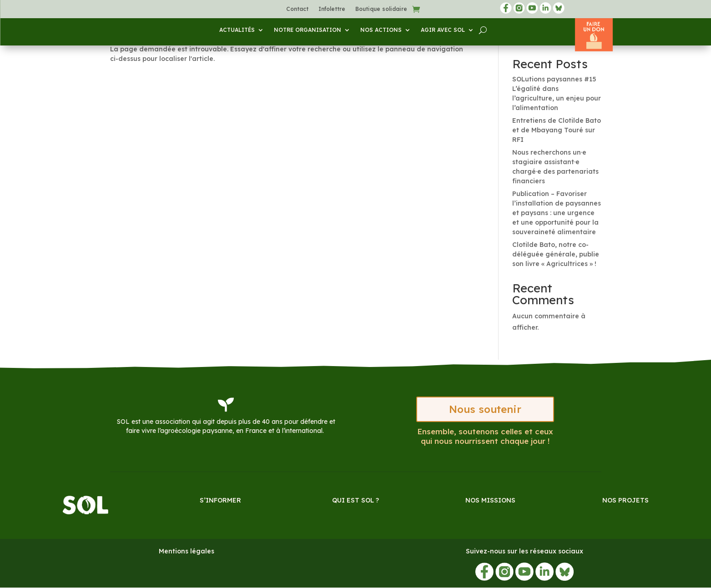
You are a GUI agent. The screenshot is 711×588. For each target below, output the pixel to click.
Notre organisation (308, 30)
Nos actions (381, 30)
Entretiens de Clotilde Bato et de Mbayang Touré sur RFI (557, 130)
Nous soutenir (485, 410)
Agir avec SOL (443, 30)
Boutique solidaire (381, 9)
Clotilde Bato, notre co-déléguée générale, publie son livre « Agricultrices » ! (556, 254)
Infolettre (332, 9)
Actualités (237, 30)
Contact (297, 9)
